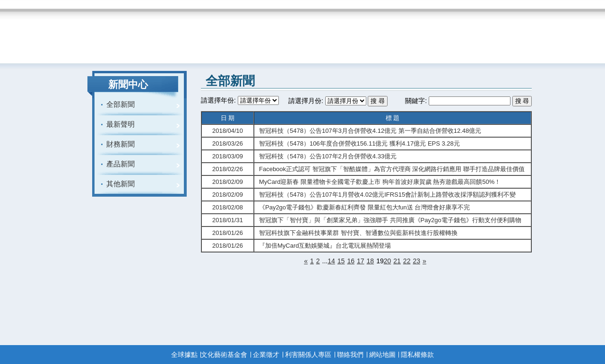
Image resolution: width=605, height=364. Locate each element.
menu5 (372, 32)
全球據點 (184, 355)
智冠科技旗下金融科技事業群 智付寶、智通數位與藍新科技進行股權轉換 (358, 233)
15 (341, 261)
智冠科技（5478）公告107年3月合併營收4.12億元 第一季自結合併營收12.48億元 (370, 131)
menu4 (303, 32)
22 (407, 261)
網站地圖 (382, 355)
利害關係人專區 (308, 355)
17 (361, 261)
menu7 (501, 32)
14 (331, 261)
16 (351, 261)
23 (416, 261)
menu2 (170, 32)
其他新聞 (121, 184)
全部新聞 (121, 104)
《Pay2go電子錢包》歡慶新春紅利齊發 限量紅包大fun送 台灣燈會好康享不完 (364, 207)
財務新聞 (121, 144)
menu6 (437, 32)
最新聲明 (121, 124)
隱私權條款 (417, 355)
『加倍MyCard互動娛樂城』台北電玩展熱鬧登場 (325, 246)
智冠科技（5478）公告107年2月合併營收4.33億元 (328, 156)
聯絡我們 (350, 355)
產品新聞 (121, 164)
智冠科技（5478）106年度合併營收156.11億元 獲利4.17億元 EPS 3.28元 (359, 143)
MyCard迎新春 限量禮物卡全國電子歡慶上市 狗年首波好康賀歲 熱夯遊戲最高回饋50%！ (380, 182)
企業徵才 (266, 355)
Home (105, 32)
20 (388, 261)
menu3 (235, 32)
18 (371, 261)
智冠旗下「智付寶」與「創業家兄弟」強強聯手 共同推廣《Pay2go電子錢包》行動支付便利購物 (390, 220)
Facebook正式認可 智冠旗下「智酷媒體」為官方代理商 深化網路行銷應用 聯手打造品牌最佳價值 (392, 169)
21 (397, 261)
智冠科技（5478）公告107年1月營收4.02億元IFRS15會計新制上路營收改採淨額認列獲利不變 (387, 195)
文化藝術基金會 (224, 355)
